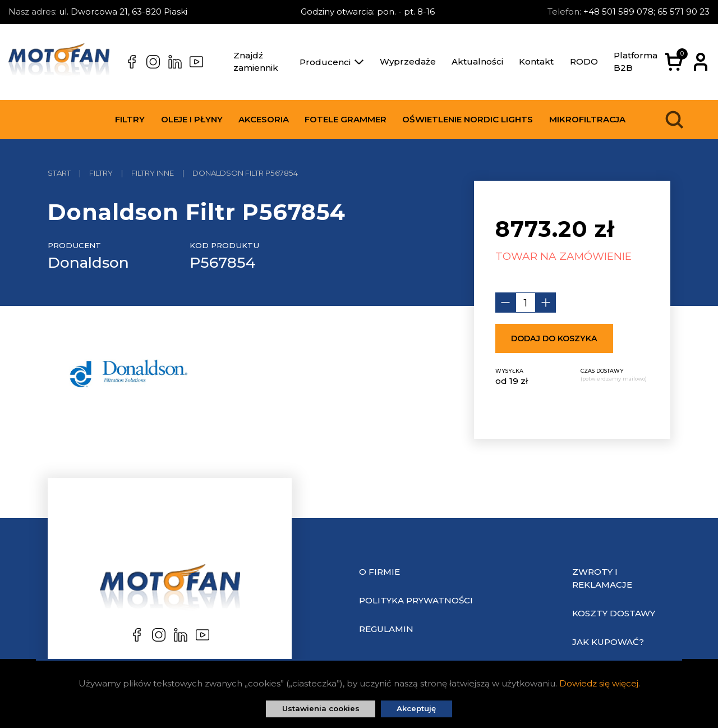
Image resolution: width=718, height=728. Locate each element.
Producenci (332, 62)
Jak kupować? (608, 642)
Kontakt (536, 61)
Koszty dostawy (614, 613)
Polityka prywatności (416, 600)
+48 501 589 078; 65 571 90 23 (646, 12)
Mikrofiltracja (587, 119)
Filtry (130, 119)
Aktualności (477, 61)
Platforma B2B (636, 62)
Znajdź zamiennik (256, 62)
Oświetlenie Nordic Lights (468, 119)
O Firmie (379, 572)
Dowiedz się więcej (599, 683)
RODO (584, 61)
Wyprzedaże (408, 61)
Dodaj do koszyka (554, 338)
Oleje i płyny (192, 119)
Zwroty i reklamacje (602, 578)
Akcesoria (264, 119)
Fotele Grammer (346, 119)
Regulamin (386, 629)
